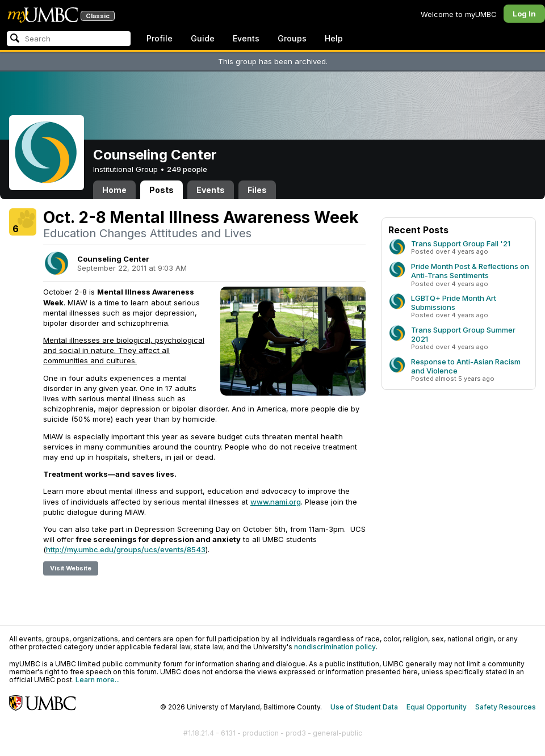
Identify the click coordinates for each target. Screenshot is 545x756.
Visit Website (71, 568)
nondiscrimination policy (335, 647)
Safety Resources (506, 707)
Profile (160, 38)
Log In (524, 14)
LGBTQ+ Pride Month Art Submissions (454, 303)
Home (114, 190)
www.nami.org (276, 502)
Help (334, 38)
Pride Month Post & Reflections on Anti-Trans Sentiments (470, 271)
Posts (162, 190)
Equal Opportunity (437, 707)
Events (246, 38)
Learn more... (98, 680)
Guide (203, 38)
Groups (292, 38)
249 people (187, 169)
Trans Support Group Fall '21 (461, 243)
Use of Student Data (364, 707)
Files (257, 190)
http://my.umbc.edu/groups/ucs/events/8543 (126, 549)
